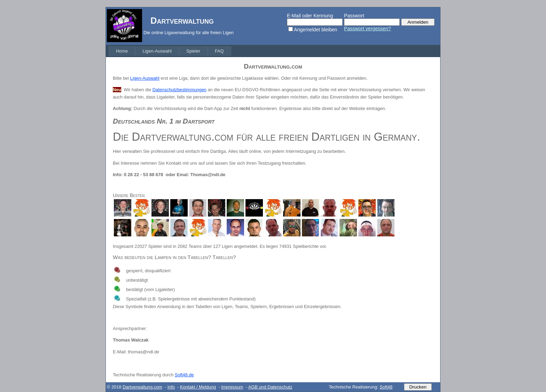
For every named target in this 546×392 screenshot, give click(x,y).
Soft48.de (184, 375)
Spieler (193, 51)
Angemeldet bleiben (315, 30)
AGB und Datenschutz (270, 387)
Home (122, 51)
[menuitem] (122, 51)
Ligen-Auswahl (157, 51)
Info (171, 387)
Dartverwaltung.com (142, 387)
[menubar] (170, 51)
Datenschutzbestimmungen (180, 90)
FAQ (219, 51)
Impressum (232, 387)
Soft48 (386, 387)
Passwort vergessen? (368, 29)
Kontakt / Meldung (198, 387)
